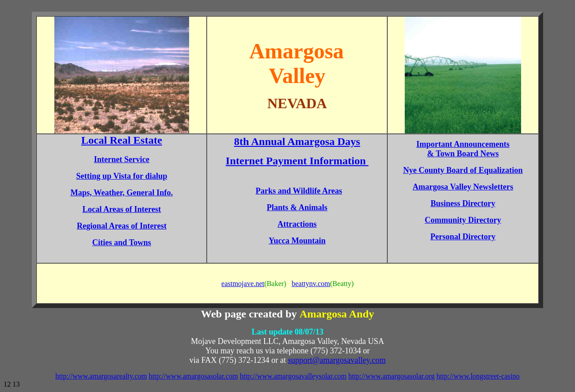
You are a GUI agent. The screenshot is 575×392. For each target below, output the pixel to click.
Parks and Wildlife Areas (299, 191)
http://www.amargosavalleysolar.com (293, 376)
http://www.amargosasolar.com (193, 376)
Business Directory (463, 203)
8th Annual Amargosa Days (297, 141)
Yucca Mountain (297, 241)
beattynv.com (311, 284)
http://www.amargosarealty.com (101, 376)
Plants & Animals (297, 207)
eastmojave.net (243, 284)
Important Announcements (463, 144)
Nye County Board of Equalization (463, 170)
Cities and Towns (122, 242)
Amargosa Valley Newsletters (463, 187)
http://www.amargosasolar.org (391, 376)
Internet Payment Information (297, 161)
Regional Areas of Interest (122, 226)
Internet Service (122, 159)
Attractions (297, 224)
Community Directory (463, 220)
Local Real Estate (122, 140)
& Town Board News (463, 154)
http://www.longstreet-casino (478, 376)
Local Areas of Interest (122, 209)
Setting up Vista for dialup (122, 176)
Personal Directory (463, 237)
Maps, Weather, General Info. (122, 193)
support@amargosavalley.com (337, 360)
